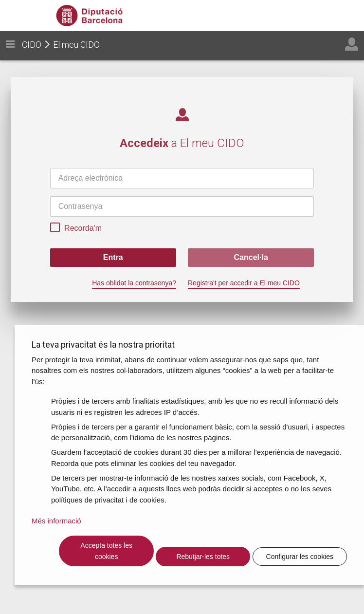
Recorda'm (76, 229)
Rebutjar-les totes (203, 557)
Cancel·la (251, 257)
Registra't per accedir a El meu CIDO (244, 283)
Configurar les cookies (300, 557)
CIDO (32, 45)
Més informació (56, 521)
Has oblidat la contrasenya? (134, 283)
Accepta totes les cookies (106, 551)
